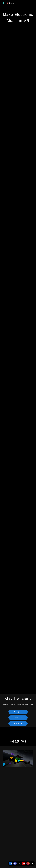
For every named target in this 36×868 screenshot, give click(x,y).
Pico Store (18, 723)
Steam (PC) (18, 718)
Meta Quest (18, 712)
